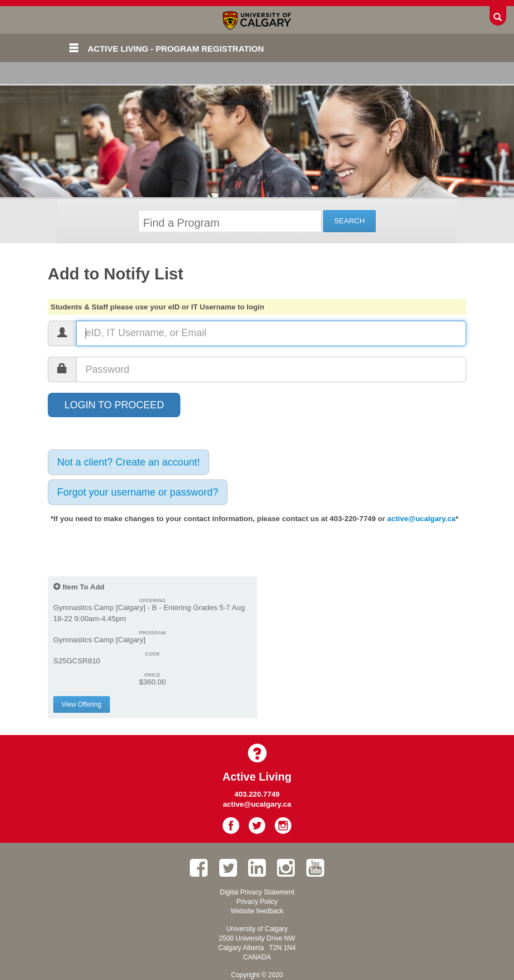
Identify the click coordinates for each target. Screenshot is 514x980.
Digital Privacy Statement (257, 892)
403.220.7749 (257, 794)
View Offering (82, 704)
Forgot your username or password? (138, 492)
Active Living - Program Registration (176, 49)
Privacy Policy (257, 902)
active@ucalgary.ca (422, 519)
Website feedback (257, 911)
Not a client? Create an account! (128, 462)
